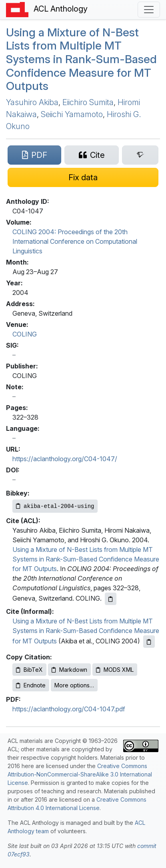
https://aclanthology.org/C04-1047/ (65, 459)
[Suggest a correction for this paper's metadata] (83, 177)
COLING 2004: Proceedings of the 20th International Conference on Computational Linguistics (75, 241)
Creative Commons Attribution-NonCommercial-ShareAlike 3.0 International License (80, 774)
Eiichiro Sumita (88, 102)
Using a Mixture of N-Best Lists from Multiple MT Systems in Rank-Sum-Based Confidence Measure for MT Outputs (86, 559)
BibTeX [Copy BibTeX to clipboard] (29, 670)
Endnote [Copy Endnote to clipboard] (31, 685)
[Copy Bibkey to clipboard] (55, 506)
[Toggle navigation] (149, 10)
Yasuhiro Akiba (32, 102)
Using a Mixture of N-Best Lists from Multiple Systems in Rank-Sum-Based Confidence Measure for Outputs (81, 59)
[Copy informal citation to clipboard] (149, 642)
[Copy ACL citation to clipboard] (111, 599)
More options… (74, 685)
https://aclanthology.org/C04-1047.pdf (69, 709)
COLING (25, 334)
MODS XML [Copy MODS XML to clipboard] (115, 670)
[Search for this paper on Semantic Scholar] (140, 155)
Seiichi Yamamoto (72, 114)
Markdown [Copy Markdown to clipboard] (69, 670)
